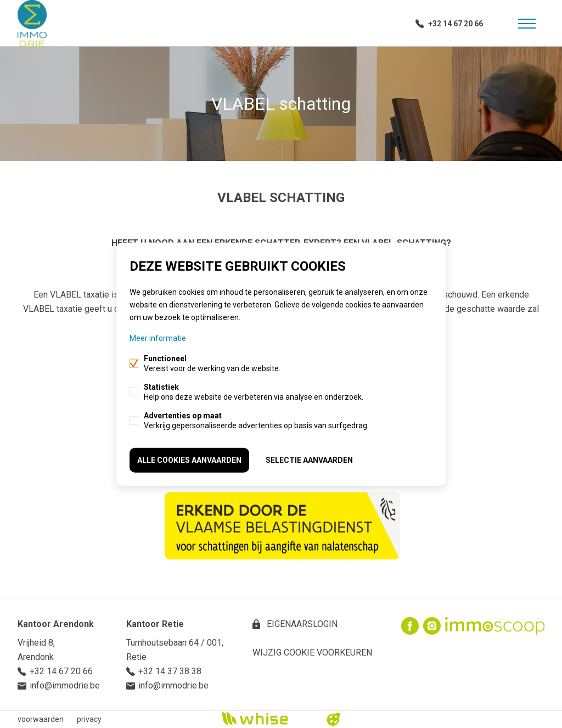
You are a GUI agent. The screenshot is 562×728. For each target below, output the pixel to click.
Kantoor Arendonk (56, 624)
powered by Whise (268, 718)
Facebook (410, 626)
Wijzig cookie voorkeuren (312, 653)
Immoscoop (495, 626)
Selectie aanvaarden (309, 460)
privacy (89, 719)
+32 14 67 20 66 (456, 24)
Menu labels (527, 24)
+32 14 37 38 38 (170, 671)
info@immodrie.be (65, 685)
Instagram (432, 626)
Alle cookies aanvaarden (189, 460)
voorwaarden (41, 719)
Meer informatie (158, 338)
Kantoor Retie (155, 624)
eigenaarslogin (301, 624)
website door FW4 (334, 719)
